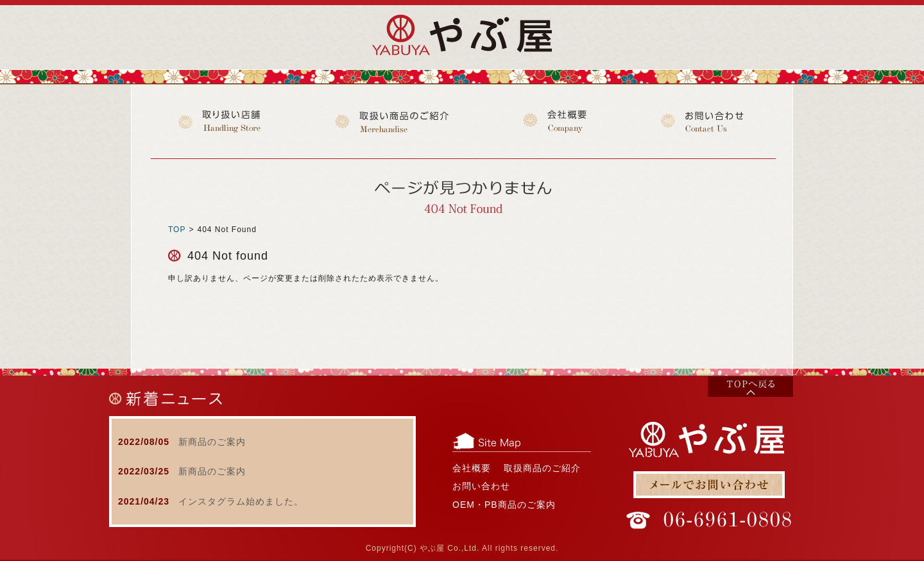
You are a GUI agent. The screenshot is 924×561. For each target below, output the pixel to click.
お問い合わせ (481, 486)
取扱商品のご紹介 (542, 468)
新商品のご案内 (212, 442)
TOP (177, 230)
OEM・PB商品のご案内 (504, 505)
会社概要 (472, 468)
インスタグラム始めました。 (241, 501)
